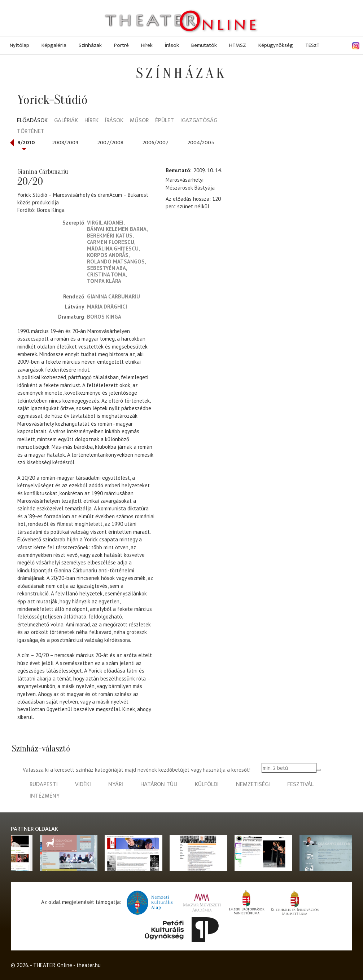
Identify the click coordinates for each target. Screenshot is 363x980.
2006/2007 (156, 143)
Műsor (139, 121)
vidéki (83, 784)
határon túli (159, 784)
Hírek (147, 45)
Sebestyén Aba (106, 268)
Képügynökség (276, 45)
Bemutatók (204, 45)
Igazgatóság (199, 121)
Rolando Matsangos (116, 261)
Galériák (66, 121)
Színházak (90, 45)
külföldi (207, 784)
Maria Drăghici (107, 307)
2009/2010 (21, 143)
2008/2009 (65, 143)
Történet (31, 132)
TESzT (312, 45)
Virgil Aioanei (105, 223)
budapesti (44, 784)
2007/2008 (110, 143)
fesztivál (300, 784)
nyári (116, 784)
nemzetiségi (253, 784)
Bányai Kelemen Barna (117, 229)
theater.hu (89, 965)
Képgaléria (54, 45)
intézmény (45, 796)
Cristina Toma (106, 274)
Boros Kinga (51, 210)
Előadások (32, 121)
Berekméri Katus (110, 236)
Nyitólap (19, 45)
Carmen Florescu (111, 242)
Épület (165, 121)
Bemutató (178, 170)
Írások (172, 45)
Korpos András (108, 255)
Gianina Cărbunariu (113, 296)
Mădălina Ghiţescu (113, 249)
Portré (121, 45)
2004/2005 (201, 143)
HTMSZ (238, 45)
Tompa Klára (104, 281)
